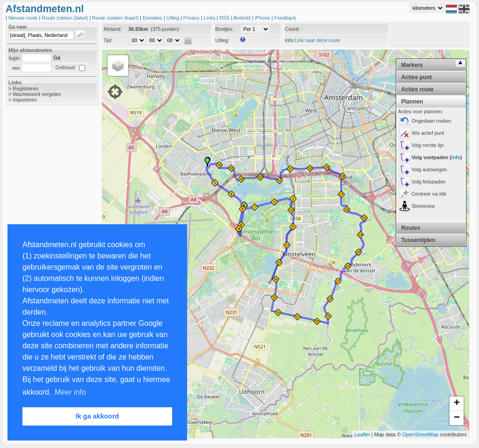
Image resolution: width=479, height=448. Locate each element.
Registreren (25, 88)
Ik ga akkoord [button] (98, 416)
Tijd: (108, 40)
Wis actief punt (428, 133)
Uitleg (174, 18)
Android (243, 18)
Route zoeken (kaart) (116, 18)
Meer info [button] (70, 392)
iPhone (263, 18)
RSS (225, 18)
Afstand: (112, 29)
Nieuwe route (24, 18)
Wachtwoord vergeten (37, 94)
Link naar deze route (317, 40)
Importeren (25, 100)
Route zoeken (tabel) (65, 18)
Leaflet (362, 434)
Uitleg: (222, 40)
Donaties (153, 18)
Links (210, 18)
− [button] (457, 418)
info (456, 157)
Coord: (292, 29)
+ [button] (457, 404)
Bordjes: (224, 29)
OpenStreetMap (421, 434)
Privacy (192, 18)
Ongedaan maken (432, 121)
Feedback (285, 18)
